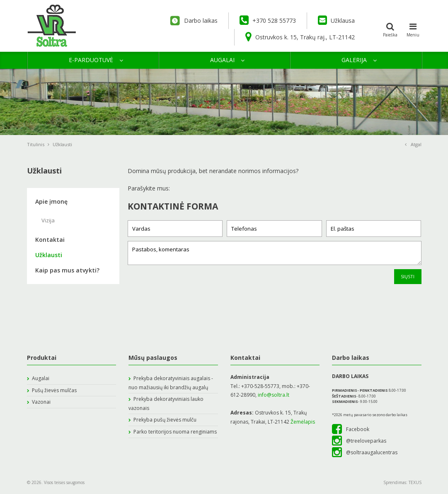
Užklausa (336, 20)
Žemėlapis (303, 422)
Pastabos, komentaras (275, 253)
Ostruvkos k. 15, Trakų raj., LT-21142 (300, 37)
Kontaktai (50, 240)
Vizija (48, 220)
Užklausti (49, 255)
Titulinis (38, 144)
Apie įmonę (51, 201)
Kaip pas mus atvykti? (67, 270)
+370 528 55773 (268, 20)
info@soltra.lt (273, 395)
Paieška (390, 29)
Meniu (413, 29)
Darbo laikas (193, 21)
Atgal (413, 144)
